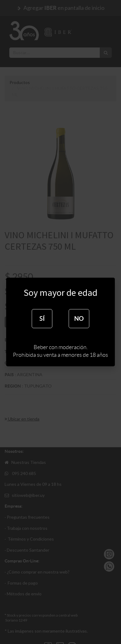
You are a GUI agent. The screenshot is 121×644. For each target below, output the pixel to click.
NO (79, 318)
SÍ (42, 318)
